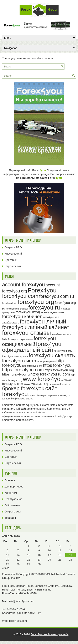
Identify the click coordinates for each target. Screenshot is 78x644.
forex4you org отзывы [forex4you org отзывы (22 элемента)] (17, 309)
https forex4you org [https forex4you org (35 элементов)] (59, 370)
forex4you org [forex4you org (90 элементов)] (36, 302)
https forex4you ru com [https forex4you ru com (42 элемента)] (50, 374)
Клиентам (11, 493)
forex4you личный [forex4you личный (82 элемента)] (43, 321)
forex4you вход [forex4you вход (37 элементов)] (28, 312)
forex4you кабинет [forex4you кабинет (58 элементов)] (22, 316)
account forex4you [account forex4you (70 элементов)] (24, 285)
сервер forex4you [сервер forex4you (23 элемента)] (38, 395)
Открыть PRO (13, 247)
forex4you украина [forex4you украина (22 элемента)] (46, 362)
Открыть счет (13, 512)
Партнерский (13, 266)
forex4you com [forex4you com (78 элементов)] (20, 296)
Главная (10, 480)
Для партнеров (14, 487)
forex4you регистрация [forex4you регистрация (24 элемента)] (15, 357)
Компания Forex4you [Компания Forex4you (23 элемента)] (60, 384)
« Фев (6, 568)
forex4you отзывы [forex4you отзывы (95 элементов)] (27, 333)
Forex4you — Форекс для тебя (50, 634)
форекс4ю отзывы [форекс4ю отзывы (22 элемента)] (24, 399)
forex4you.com (18, 621)
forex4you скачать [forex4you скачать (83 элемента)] (52, 355)
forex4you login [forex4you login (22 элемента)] (10, 303)
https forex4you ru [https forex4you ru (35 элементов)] (16, 374)
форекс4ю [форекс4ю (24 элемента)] (8, 399)
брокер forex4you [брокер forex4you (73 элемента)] (23, 388)
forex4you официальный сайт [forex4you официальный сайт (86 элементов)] (32, 347)
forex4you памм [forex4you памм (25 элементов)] (64, 351)
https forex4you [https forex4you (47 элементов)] (57, 365)
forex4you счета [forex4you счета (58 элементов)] (19, 361)
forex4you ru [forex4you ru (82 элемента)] (44, 308)
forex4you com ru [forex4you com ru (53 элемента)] (56, 296)
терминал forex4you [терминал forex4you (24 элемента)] (59, 395)
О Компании (12, 505)
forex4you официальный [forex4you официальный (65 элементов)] (29, 341)
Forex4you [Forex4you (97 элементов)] (42, 290)
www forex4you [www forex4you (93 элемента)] (43, 379)
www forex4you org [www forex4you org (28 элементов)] (36, 384)
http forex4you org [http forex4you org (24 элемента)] (32, 366)
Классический (13, 254)
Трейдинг (10, 518)
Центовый (11, 260)
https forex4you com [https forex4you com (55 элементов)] (23, 370)
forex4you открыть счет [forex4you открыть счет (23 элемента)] (21, 339)
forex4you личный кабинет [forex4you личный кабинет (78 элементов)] (36, 327)
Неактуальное (13, 499)
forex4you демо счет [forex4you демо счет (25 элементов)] (52, 312)
